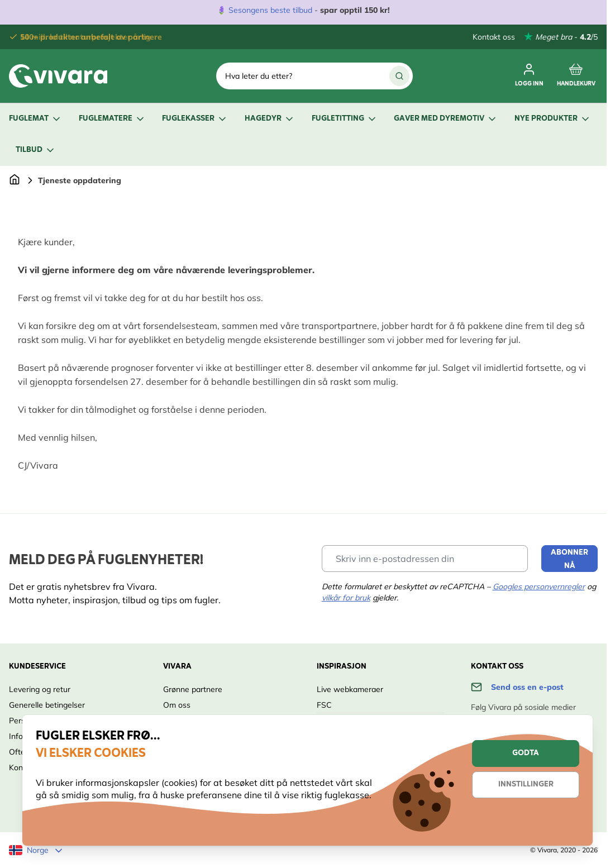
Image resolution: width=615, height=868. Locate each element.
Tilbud (36, 150)
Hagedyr (270, 119)
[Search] (399, 76)
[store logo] (58, 76)
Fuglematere (112, 119)
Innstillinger (526, 784)
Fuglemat (35, 119)
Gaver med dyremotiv (446, 119)
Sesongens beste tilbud (270, 10)
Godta (526, 753)
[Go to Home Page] (15, 180)
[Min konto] (529, 76)
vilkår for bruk (346, 598)
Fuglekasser (195, 119)
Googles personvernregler (539, 586)
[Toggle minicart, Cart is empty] (576, 76)
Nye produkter (553, 119)
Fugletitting (345, 119)
